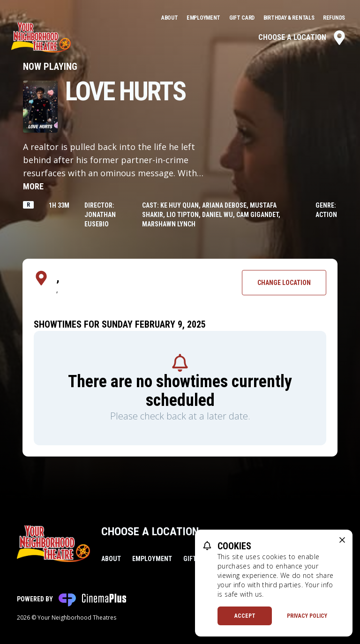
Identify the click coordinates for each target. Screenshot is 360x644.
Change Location (284, 283)
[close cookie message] (342, 540)
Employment (204, 18)
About (170, 18)
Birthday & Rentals (289, 18)
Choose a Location (303, 37)
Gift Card (243, 18)
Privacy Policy (307, 616)
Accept (245, 616)
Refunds (334, 18)
